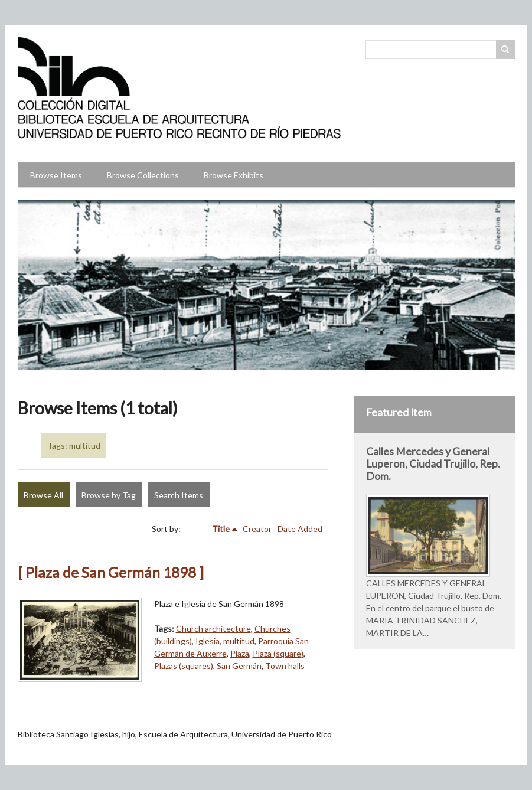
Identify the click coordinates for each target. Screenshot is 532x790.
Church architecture (213, 629)
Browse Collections (143, 175)
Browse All (43, 495)
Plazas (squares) (184, 666)
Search (505, 50)
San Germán (239, 666)
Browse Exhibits (234, 175)
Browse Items (56, 175)
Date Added (300, 529)
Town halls (285, 666)
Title (221, 529)
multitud (239, 641)
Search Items (179, 495)
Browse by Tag (109, 495)
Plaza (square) (278, 653)
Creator (257, 529)
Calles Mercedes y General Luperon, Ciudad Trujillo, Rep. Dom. (433, 464)
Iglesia (208, 641)
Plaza (240, 653)
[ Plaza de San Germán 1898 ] (111, 572)
